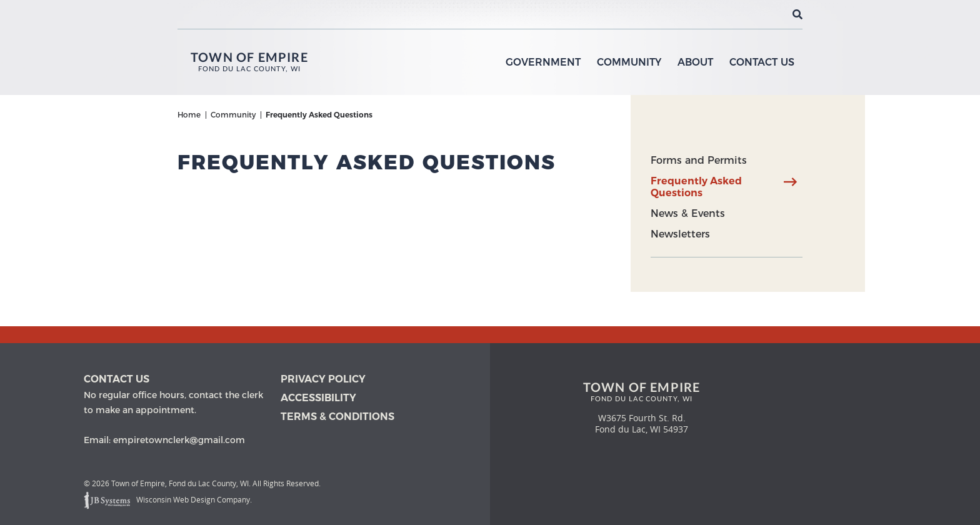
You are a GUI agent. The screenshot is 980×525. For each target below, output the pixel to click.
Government (543, 62)
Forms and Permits (699, 160)
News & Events (688, 213)
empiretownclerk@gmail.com (179, 440)
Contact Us (762, 62)
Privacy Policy (323, 379)
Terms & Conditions (337, 417)
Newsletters (680, 234)
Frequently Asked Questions (696, 187)
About (695, 62)
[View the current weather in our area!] (777, 14)
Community (629, 62)
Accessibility (318, 398)
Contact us (117, 379)
